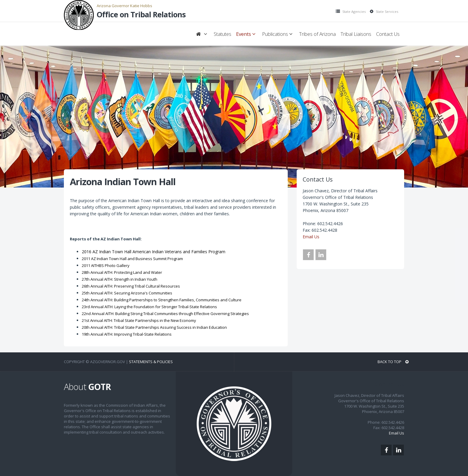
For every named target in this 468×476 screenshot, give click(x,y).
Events (247, 34)
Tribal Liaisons (356, 34)
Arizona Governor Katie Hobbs (124, 6)
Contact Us (388, 34)
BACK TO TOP (393, 362)
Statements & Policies (151, 362)
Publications (278, 34)
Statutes (223, 34)
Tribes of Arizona (317, 34)
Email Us (311, 237)
